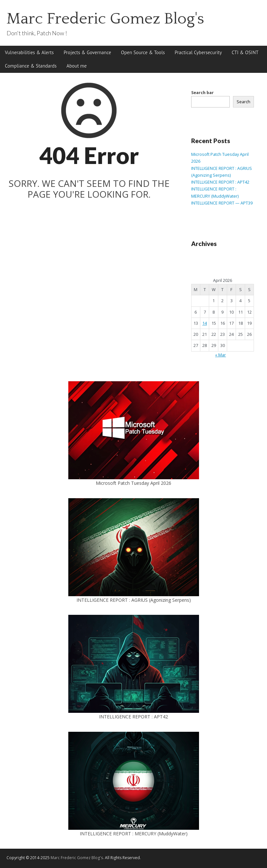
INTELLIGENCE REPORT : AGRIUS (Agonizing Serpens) (134, 600)
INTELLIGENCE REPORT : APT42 (220, 182)
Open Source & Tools (143, 52)
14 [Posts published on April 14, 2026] (205, 323)
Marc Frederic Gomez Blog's (105, 19)
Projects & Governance (88, 52)
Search (243, 102)
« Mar (220, 355)
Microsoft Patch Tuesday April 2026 (133, 483)
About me (76, 66)
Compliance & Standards (31, 66)
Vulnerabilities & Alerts (29, 52)
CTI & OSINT (245, 52)
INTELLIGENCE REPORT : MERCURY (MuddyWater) (134, 834)
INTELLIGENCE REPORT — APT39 (222, 203)
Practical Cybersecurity (198, 52)
